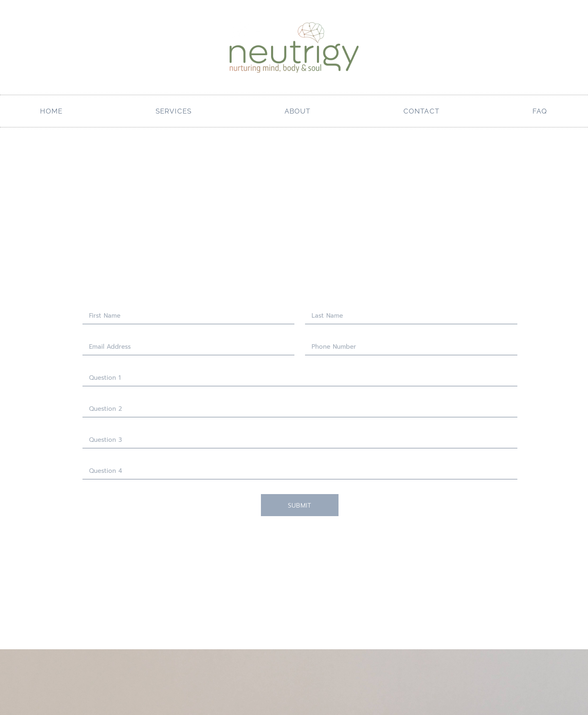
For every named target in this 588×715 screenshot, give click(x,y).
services (174, 111)
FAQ (540, 111)
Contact (421, 111)
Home (51, 111)
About (298, 111)
